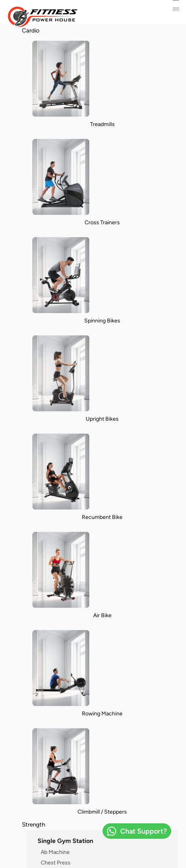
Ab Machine (55, 852)
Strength (33, 824)
